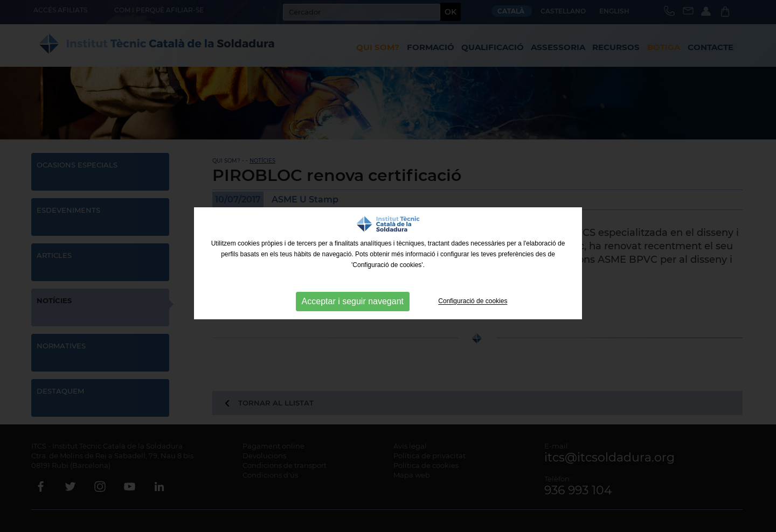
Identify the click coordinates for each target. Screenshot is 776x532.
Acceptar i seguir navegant (353, 301)
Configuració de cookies (473, 302)
